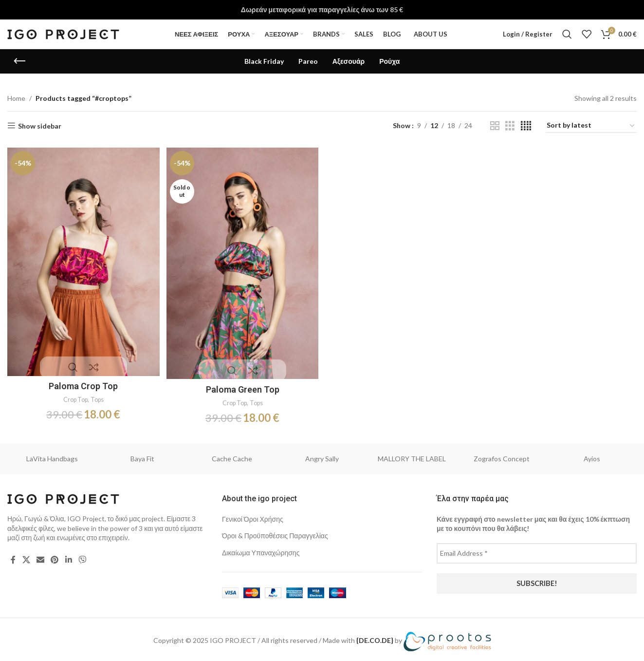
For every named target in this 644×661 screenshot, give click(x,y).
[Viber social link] (82, 556)
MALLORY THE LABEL (412, 455)
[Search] (567, 34)
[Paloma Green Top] (242, 262)
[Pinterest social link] (55, 556)
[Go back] (19, 61)
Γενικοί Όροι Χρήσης (253, 516)
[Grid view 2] (495, 126)
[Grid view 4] (526, 126)
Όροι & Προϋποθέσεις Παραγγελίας (275, 533)
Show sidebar (40, 126)
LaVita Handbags (52, 455)
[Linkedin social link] (68, 556)
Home (16, 98)
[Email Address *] (537, 550)
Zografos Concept (502, 455)
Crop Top (74, 397)
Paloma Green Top (242, 386)
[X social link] (26, 556)
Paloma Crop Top (82, 383)
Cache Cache (232, 455)
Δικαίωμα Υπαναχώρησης (261, 549)
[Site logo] (63, 33)
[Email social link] (40, 556)
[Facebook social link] (13, 556)
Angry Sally (322, 455)
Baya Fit (142, 455)
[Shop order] (591, 126)
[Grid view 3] (510, 126)
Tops (98, 397)
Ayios (592, 455)
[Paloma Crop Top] (82, 260)
